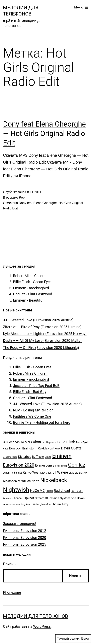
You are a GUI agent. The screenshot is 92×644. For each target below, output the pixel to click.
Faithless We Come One (32, 416)
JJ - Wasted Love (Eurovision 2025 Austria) (47, 404)
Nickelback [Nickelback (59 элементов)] (54, 480)
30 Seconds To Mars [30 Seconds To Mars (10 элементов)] (18, 442)
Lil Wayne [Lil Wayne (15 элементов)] (60, 472)
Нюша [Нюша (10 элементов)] (56, 504)
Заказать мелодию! (20, 524)
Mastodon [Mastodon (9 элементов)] (10, 481)
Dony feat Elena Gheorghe (38, 203)
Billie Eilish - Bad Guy (30, 392)
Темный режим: (73, 639)
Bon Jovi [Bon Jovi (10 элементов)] (15, 448)
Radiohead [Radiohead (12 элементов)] (62, 490)
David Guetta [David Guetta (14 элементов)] (71, 448)
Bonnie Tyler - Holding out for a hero (42, 422)
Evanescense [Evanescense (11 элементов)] (45, 465)
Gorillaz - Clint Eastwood (33, 294)
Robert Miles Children (30, 276)
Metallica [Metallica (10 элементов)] (24, 481)
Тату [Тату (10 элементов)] (65, 504)
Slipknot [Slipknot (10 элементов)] (28, 498)
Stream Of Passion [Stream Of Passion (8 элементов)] (47, 498)
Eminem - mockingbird (31, 288)
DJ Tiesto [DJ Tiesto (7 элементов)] (38, 457)
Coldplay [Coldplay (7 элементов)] (44, 448)
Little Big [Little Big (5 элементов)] (74, 473)
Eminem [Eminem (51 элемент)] (62, 456)
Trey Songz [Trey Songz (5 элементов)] (26, 505)
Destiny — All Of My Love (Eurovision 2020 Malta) (42, 341)
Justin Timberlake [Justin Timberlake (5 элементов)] (12, 473)
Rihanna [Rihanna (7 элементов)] (17, 498)
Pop (22, 197)
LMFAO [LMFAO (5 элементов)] (83, 473)
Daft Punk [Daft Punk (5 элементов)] (55, 449)
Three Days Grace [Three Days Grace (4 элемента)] (11, 505)
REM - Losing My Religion (33, 410)
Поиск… (10, 564)
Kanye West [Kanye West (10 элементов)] (31, 472)
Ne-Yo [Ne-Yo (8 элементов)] (36, 481)
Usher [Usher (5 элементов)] (36, 505)
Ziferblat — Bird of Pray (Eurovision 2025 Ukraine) (42, 327)
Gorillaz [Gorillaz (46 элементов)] (77, 465)
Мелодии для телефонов (35, 616)
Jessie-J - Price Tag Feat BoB (36, 386)
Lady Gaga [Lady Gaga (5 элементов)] (46, 473)
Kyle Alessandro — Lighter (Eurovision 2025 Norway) (45, 334)
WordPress (42, 626)
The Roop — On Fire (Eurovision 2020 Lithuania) (41, 348)
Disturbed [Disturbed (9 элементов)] (25, 457)
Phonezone (12, 592)
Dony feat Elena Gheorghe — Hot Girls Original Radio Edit (44, 134)
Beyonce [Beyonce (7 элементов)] (51, 442)
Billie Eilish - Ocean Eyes (32, 282)
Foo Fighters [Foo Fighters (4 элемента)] (61, 466)
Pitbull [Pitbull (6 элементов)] (49, 491)
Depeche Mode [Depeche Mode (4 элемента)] (10, 457)
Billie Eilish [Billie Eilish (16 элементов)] (66, 442)
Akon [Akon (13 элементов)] (37, 442)
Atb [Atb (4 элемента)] (43, 443)
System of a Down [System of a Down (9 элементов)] (72, 498)
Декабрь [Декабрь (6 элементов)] (45, 504)
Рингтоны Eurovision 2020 (25, 537)
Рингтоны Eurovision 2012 (25, 531)
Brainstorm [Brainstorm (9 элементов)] (30, 448)
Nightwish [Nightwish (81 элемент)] (16, 490)
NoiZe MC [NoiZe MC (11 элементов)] (37, 491)
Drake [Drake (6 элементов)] (48, 457)
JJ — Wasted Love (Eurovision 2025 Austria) (38, 320)
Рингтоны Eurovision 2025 (25, 544)
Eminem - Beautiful (28, 300)
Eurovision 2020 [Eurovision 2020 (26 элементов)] (19, 465)
